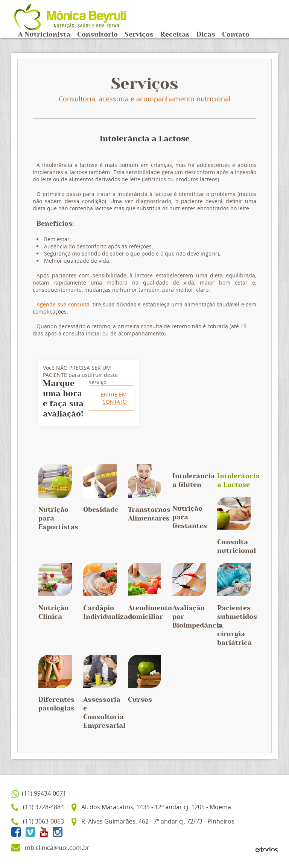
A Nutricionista (44, 35)
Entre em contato (114, 398)
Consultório (97, 35)
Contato (236, 35)
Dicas (206, 35)
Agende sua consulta (63, 304)
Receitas (175, 35)
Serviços (139, 35)
